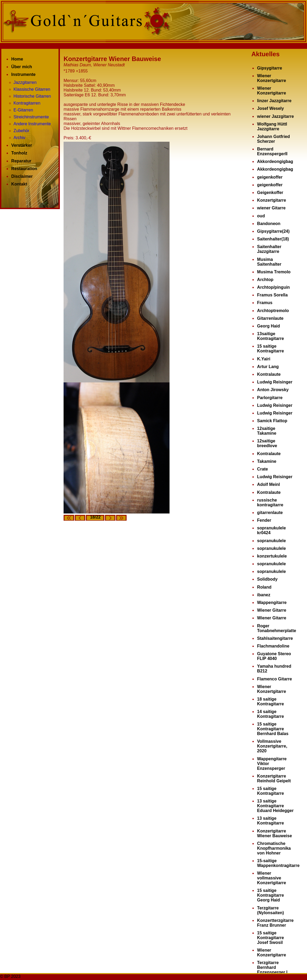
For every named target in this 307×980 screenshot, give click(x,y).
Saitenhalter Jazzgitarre (269, 249)
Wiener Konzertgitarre (272, 78)
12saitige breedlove (267, 443)
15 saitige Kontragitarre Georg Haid (271, 895)
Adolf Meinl (269, 484)
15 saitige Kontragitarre (271, 349)
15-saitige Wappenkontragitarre (278, 863)
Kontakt (19, 184)
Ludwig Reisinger (275, 382)
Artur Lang (268, 367)
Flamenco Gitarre (275, 679)
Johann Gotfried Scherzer (274, 139)
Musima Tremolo (274, 272)
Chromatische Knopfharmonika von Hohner (274, 848)
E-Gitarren (23, 110)
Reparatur (21, 161)
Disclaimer (22, 176)
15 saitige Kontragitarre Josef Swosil (271, 938)
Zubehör (21, 131)
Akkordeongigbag (275, 161)
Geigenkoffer (270, 193)
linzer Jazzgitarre (274, 101)
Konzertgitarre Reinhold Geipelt (274, 778)
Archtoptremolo (273, 311)
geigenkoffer (270, 177)
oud (261, 216)
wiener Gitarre (272, 208)
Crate (263, 469)
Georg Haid (269, 326)
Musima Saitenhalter (269, 262)
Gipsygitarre (270, 68)
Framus (265, 303)
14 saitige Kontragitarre (271, 714)
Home (17, 59)
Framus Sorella (273, 295)
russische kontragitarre (270, 502)
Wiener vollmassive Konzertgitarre (272, 878)
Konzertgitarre (272, 200)
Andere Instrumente (32, 124)
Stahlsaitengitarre (275, 638)
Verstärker (22, 145)
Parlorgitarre (270, 398)
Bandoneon (269, 224)
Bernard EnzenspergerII (272, 151)
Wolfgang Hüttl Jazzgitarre (272, 126)
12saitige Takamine (267, 431)
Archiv (19, 138)
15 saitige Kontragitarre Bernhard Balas (273, 729)
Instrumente (24, 74)
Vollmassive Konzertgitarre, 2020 (272, 746)
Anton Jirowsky (273, 390)
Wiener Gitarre (272, 610)
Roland (264, 587)
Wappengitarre (272, 603)
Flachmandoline (273, 646)
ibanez (264, 595)
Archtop (265, 280)
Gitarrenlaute (270, 318)
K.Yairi (264, 359)
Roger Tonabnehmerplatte (277, 628)
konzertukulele (272, 556)
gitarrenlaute (270, 513)
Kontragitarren (27, 103)
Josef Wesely (271, 108)
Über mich (22, 67)
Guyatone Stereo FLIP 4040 (274, 656)
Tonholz (19, 153)
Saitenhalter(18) (273, 239)
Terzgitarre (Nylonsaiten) (271, 910)
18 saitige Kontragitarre (271, 701)
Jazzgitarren (25, 82)
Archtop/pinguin (274, 287)
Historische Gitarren (32, 96)
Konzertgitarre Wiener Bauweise (275, 833)
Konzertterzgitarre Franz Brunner (275, 923)
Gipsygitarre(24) (273, 231)
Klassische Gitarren (32, 89)
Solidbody (267, 579)
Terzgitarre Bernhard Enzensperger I (272, 967)
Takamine (267, 461)
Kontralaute (269, 374)
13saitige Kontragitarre (271, 336)
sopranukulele (272, 541)
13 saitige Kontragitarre (271, 821)
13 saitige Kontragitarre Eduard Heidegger (275, 806)
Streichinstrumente (31, 117)
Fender (264, 520)
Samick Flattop (272, 421)
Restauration (24, 169)
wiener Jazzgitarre (276, 116)
